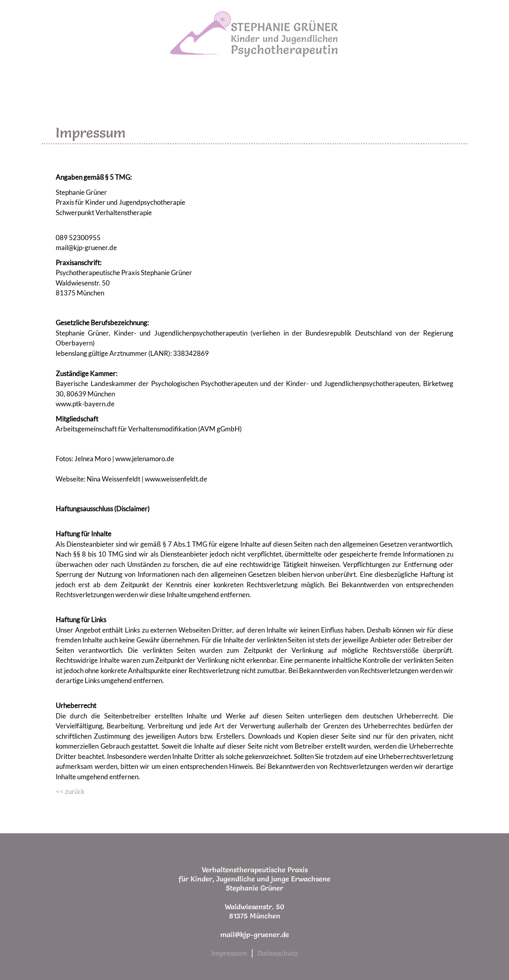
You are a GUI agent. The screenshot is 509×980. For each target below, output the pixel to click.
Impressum (229, 953)
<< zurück (70, 791)
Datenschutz (278, 953)
